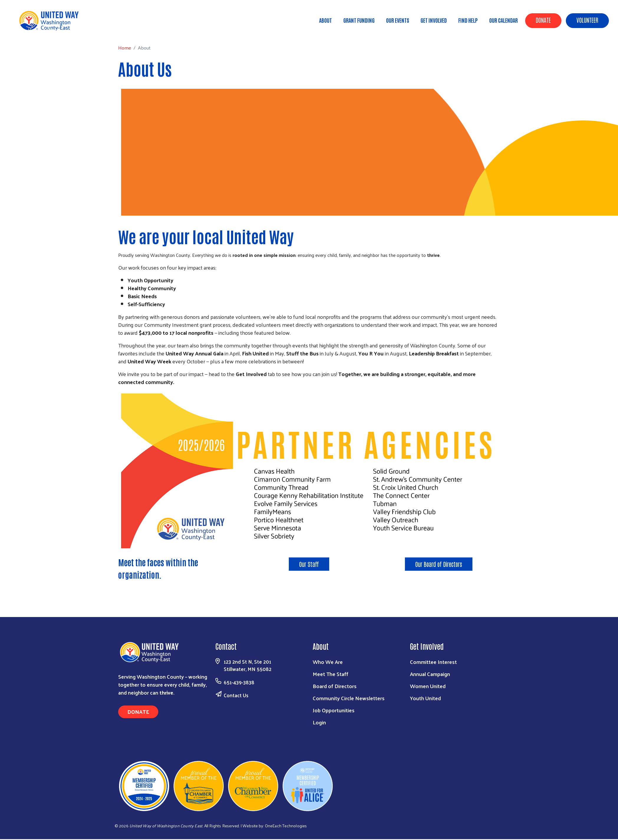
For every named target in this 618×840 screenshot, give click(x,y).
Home (34, 30)
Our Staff (309, 564)
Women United (428, 686)
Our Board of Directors (439, 564)
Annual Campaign (430, 674)
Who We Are (328, 662)
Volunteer (587, 20)
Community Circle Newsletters (349, 698)
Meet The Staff (331, 674)
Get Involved (434, 20)
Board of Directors (335, 686)
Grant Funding (359, 20)
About (326, 20)
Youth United (425, 698)
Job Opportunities (334, 710)
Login (319, 722)
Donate (543, 20)
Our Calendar (504, 20)
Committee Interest (433, 662)
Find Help (468, 20)
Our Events (398, 20)
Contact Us (236, 695)
